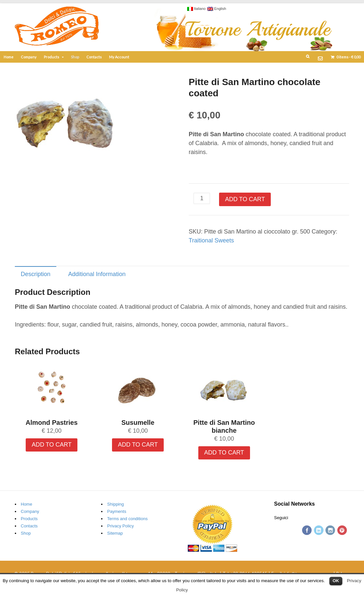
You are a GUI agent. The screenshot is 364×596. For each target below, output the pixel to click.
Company (29, 57)
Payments (117, 511)
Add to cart (245, 199)
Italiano (196, 9)
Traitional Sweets (211, 240)
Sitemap (115, 533)
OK (336, 581)
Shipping (115, 504)
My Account (119, 57)
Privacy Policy (120, 526)
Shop (75, 57)
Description (36, 274)
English (217, 9)
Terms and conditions (127, 519)
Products (52, 57)
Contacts (94, 57)
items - (348, 57)
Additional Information (97, 274)
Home (9, 57)
